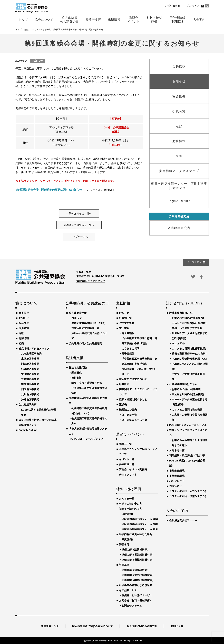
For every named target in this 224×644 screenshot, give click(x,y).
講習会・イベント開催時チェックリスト (133, 472)
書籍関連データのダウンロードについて (138, 392)
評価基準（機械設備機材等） (138, 580)
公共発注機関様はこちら (183, 384)
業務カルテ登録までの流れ (187, 328)
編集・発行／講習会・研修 (87, 383)
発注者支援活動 (78, 368)
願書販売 (124, 384)
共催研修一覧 (127, 464)
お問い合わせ (173, 6)
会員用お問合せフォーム (183, 520)
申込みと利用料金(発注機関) (188, 394)
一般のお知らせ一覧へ (79, 213)
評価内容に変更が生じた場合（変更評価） (136, 537)
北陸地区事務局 (30, 369)
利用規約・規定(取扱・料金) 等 (187, 455)
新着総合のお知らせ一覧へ (79, 225)
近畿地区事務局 (30, 379)
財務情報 (24, 338)
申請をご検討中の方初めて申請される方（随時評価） (130, 509)
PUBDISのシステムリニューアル (188, 425)
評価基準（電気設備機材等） (138, 575)
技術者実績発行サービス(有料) (189, 354)
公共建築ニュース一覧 (134, 420)
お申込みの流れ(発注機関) (187, 389)
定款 (21, 333)
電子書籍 (124, 328)
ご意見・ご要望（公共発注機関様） (190, 417)
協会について (27, 303)
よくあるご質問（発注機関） (188, 410)
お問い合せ (176, 486)
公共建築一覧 (129, 415)
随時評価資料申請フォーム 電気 (140, 529)
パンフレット (177, 481)
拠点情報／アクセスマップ (34, 348)
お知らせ (24, 318)
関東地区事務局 (30, 364)
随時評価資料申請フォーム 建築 (140, 519)
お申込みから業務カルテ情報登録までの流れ (190, 443)
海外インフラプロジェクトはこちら (188, 433)
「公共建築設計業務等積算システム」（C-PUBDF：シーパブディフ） (88, 434)
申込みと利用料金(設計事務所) (189, 323)
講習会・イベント (131, 434)
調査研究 (76, 373)
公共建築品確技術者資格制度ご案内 (88, 401)
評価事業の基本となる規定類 (136, 585)
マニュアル (178, 343)
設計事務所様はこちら (182, 313)
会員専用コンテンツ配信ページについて (138, 452)
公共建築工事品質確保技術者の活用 (89, 390)
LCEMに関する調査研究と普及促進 (39, 412)
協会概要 (24, 323)
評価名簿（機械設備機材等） (138, 560)
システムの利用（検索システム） (188, 496)
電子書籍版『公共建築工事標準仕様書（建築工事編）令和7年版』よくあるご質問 (139, 341)
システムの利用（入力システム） (188, 491)
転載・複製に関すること (133, 399)
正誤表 (123, 405)
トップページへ (79, 237)
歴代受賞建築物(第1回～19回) (88, 323)
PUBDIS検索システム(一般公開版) (187, 463)
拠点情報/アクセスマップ (91, 281)
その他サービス (128, 590)
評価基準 (124, 565)
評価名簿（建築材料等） (136, 550)
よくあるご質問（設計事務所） (190, 348)
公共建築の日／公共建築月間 (85, 343)
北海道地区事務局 (31, 354)
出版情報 (123, 303)
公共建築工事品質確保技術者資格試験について (89, 411)
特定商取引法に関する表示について (93, 626)
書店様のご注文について (133, 379)
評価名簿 (124, 544)
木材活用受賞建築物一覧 (85, 328)
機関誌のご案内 (128, 410)
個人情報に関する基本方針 (142, 626)
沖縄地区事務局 (30, 399)
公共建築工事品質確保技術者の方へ (89, 421)
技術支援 (76, 378)
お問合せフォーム (132, 606)
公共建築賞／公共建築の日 (87, 303)
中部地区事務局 (30, 374)
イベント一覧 (127, 459)
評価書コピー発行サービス (137, 595)
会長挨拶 (24, 313)
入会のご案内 (177, 511)
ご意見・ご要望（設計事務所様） (188, 377)
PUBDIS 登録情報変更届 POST (190, 359)
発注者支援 (75, 358)
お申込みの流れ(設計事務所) (188, 318)
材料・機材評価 (128, 489)
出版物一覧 (125, 318)
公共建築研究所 (28, 405)
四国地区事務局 (30, 389)
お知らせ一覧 (127, 499)
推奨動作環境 (177, 471)
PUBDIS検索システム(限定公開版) (190, 366)
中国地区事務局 (30, 384)
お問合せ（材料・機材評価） (136, 600)
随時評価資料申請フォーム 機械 (140, 524)
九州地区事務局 (30, 394)
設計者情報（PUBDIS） (185, 303)
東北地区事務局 (30, 359)
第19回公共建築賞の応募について (89, 336)
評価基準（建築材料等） (136, 570)
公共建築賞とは (78, 313)
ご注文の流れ (127, 323)
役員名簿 (24, 328)
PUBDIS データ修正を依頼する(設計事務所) (190, 336)
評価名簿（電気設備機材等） (138, 555)
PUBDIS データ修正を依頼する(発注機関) (190, 402)
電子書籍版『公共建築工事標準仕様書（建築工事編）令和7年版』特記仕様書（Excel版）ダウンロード (139, 364)
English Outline (28, 430)
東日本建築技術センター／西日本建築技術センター (38, 422)
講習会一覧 (125, 444)
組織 (21, 343)
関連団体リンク (50, 626)
